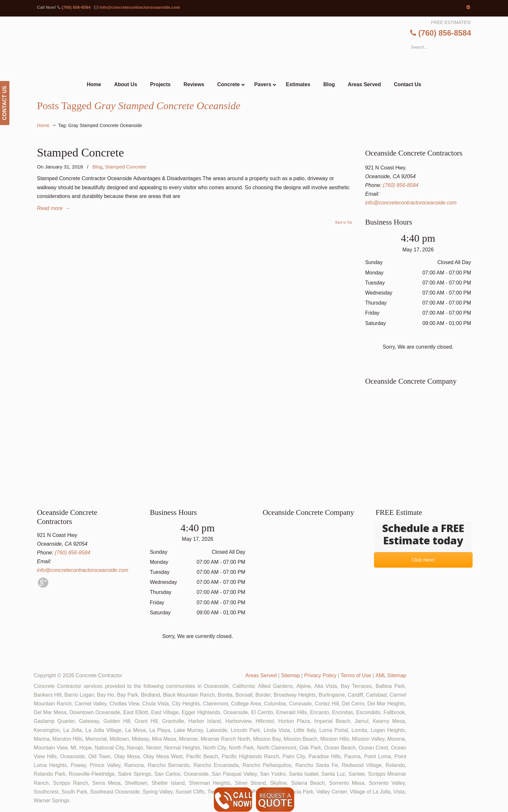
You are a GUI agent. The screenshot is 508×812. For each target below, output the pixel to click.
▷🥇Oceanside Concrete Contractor (267, 47)
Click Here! (423, 560)
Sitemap (290, 675)
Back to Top (344, 223)
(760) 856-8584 (76, 7)
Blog (97, 167)
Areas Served (261, 675)
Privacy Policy (320, 675)
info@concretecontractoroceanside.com (140, 7)
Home (43, 125)
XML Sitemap (391, 675)
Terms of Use (356, 675)
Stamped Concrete (80, 152)
